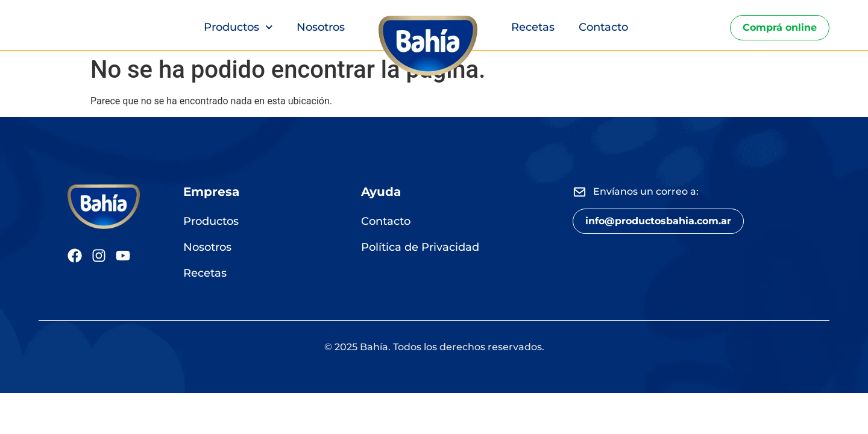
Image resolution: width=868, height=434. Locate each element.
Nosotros (321, 27)
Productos (238, 27)
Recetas (533, 27)
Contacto (603, 27)
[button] (658, 221)
